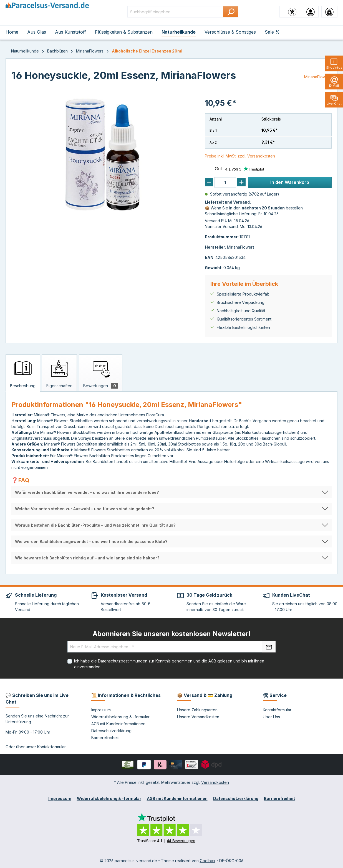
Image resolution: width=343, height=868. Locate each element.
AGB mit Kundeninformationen (118, 724)
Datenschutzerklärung (111, 731)
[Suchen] (231, 12)
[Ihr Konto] (311, 12)
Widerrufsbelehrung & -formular (120, 717)
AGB (212, 661)
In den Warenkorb (290, 182)
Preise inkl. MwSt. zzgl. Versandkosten (240, 156)
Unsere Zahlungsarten (197, 710)
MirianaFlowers (318, 77)
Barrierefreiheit (105, 738)
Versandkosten (215, 782)
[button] (171, 492)
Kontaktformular (51, 747)
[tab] (23, 373)
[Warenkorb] (329, 12)
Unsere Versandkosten (198, 717)
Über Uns (271, 717)
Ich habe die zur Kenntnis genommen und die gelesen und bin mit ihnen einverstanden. (169, 664)
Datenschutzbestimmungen (123, 661)
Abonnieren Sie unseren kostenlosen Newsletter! (172, 634)
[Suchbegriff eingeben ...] (175, 12)
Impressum (101, 710)
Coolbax (208, 861)
